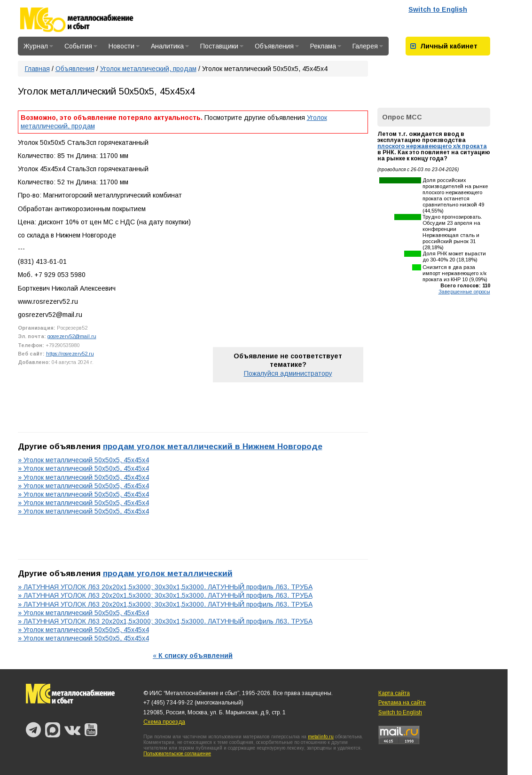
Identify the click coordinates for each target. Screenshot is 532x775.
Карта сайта (394, 693)
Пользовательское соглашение (177, 754)
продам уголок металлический (168, 573)
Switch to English (438, 9)
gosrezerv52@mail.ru (72, 336)
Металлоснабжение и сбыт (89, 20)
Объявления (277, 46)
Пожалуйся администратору (288, 373)
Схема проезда (164, 722)
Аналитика (170, 46)
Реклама (326, 46)
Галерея (368, 46)
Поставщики (222, 46)
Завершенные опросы (464, 292)
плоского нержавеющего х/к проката (432, 146)
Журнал (38, 46)
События (81, 46)
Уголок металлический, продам (148, 69)
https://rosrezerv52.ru (70, 354)
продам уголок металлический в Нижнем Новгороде (213, 446)
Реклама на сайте (402, 703)
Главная (37, 69)
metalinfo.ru (321, 737)
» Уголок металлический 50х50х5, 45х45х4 (83, 460)
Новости (124, 46)
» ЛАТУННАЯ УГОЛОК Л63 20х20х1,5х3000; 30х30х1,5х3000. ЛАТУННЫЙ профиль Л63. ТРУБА (165, 587)
